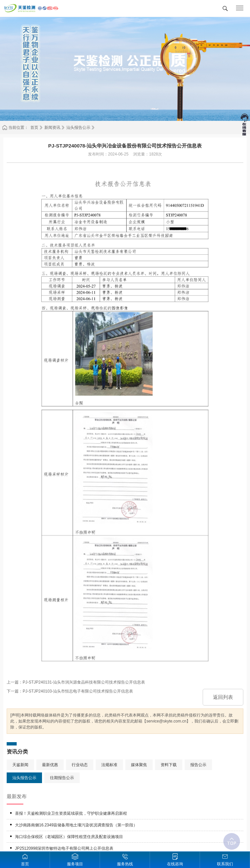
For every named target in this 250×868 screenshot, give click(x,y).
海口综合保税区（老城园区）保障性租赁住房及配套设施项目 (69, 837)
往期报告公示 (62, 778)
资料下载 (169, 765)
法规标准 (109, 765)
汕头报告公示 (78, 128)
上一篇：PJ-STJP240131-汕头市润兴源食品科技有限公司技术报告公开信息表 (76, 682)
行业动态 (80, 765)
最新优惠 (50, 765)
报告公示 (198, 765)
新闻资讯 (52, 128)
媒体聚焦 (139, 765)
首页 (34, 128)
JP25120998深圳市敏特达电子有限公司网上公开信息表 (64, 848)
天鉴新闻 (20, 765)
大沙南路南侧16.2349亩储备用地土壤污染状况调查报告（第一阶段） (76, 825)
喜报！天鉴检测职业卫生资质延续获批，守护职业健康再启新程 (71, 813)
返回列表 (223, 697)
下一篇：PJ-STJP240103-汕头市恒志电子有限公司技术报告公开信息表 (70, 691)
